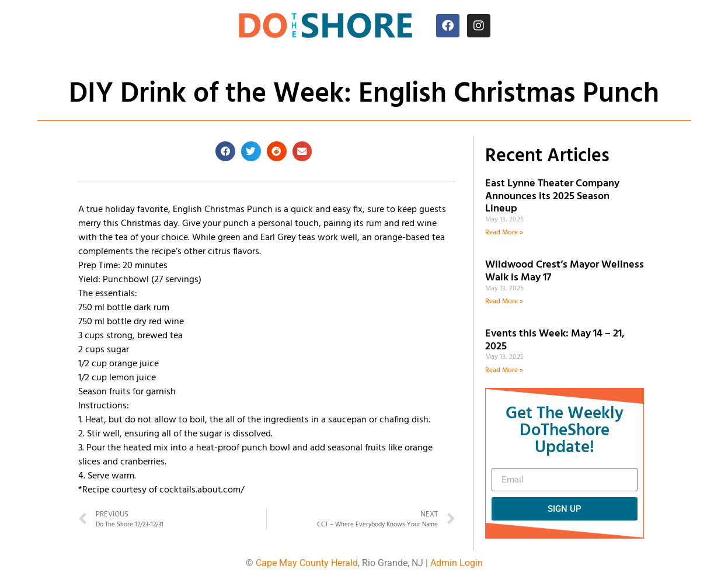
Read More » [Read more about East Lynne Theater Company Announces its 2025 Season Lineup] (504, 233)
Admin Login (457, 563)
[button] (225, 151)
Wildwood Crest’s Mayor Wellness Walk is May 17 (565, 271)
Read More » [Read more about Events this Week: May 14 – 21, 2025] (504, 370)
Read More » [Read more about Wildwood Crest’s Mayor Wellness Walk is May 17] (504, 301)
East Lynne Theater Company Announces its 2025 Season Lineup (552, 196)
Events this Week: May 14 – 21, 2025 (555, 340)
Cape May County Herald (307, 563)
